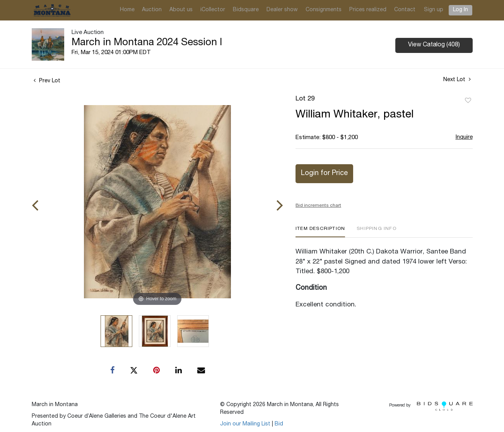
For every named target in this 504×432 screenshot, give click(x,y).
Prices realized (368, 10)
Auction (152, 10)
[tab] (320, 232)
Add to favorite (468, 101)
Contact (405, 10)
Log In (460, 10)
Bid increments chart (318, 206)
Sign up (434, 10)
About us (181, 10)
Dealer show (282, 10)
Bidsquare (246, 10)
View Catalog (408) (434, 45)
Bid (279, 424)
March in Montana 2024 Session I (147, 43)
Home (127, 10)
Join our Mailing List (245, 424)
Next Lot (457, 80)
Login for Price (324, 173)
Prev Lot (47, 81)
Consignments (324, 10)
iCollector (213, 10)
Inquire (464, 137)
